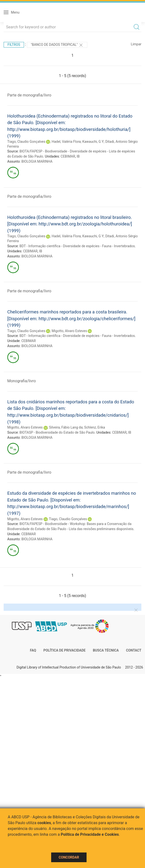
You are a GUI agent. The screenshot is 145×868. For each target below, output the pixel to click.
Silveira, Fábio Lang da (66, 427)
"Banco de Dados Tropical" (57, 45)
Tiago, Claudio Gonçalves (26, 142)
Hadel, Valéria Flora (66, 142)
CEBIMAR (68, 156)
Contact (134, 650)
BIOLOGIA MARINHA (37, 161)
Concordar (69, 857)
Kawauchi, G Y (93, 142)
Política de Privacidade (64, 650)
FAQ (33, 650)
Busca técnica (106, 650)
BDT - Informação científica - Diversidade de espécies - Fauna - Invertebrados (77, 246)
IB (78, 156)
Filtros (14, 45)
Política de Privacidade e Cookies (90, 834)
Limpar (136, 44)
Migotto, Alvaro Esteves (69, 331)
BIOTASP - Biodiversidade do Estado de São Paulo (57, 432)
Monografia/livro (22, 381)
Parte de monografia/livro (29, 95)
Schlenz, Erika (95, 427)
